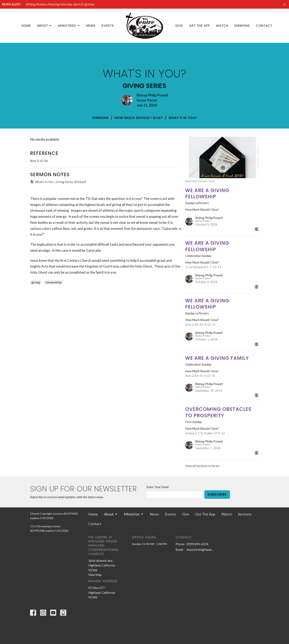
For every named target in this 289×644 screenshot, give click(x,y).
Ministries (69, 26)
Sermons (242, 26)
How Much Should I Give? (139, 118)
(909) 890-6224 (197, 544)
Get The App (199, 26)
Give (179, 26)
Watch (222, 26)
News (91, 26)
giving (36, 282)
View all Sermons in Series (202, 466)
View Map (95, 575)
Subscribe (217, 494)
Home (26, 26)
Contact (264, 26)
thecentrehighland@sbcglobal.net (201, 550)
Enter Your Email (158, 487)
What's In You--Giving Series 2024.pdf (58, 182)
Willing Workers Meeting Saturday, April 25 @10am (60, 4)
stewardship (53, 282)
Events (108, 26)
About (44, 26)
